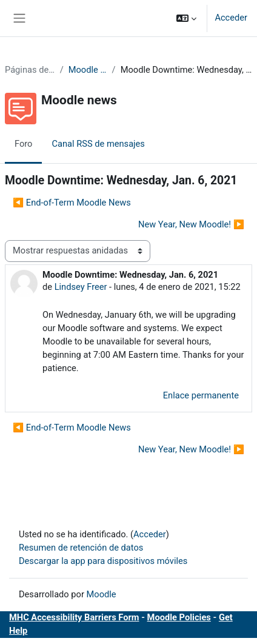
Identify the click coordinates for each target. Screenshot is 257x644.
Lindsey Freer (81, 287)
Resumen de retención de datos (81, 548)
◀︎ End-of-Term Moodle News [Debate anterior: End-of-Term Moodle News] (72, 203)
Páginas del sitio (30, 70)
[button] (186, 18)
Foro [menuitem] (23, 144)
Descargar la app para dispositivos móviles (103, 561)
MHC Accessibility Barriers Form (74, 617)
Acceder (231, 18)
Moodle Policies (179, 617)
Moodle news (88, 70)
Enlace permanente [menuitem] (201, 395)
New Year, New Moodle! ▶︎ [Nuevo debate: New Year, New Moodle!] (191, 224)
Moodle (102, 594)
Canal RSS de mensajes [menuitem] (98, 144)
